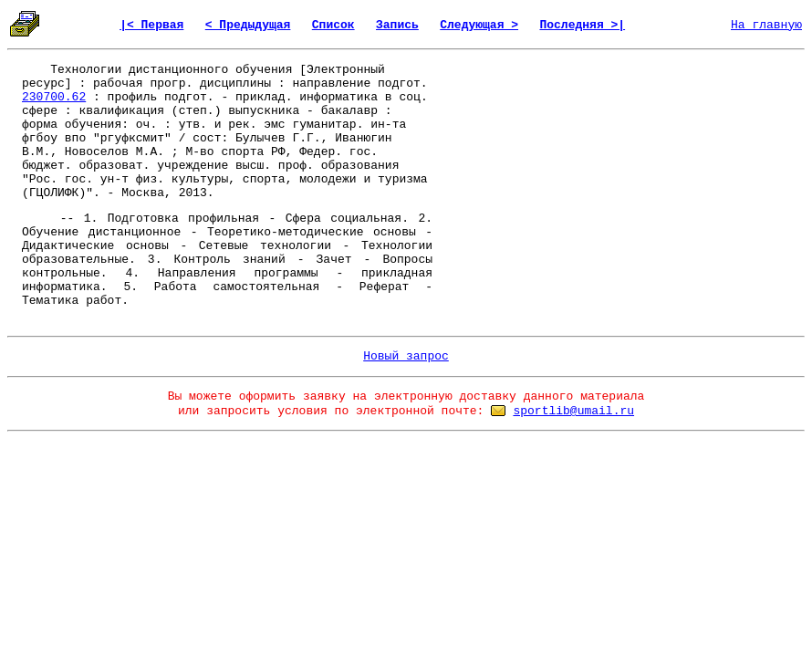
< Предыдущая (248, 25)
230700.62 (54, 97)
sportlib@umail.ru (573, 411)
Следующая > (479, 25)
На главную (766, 25)
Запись (397, 25)
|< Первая (151, 25)
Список (333, 25)
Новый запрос (406, 356)
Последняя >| (582, 25)
